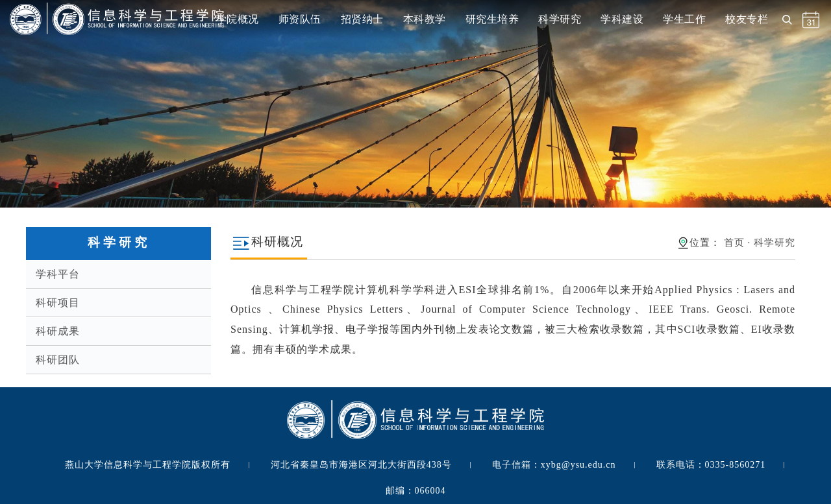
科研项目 (58, 303)
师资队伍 (300, 19)
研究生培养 (492, 19)
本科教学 (425, 19)
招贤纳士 (362, 19)
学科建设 (622, 19)
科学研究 (560, 19)
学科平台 (58, 274)
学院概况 (238, 19)
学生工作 (684, 19)
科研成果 (58, 331)
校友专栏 (747, 19)
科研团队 (58, 360)
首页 (734, 243)
